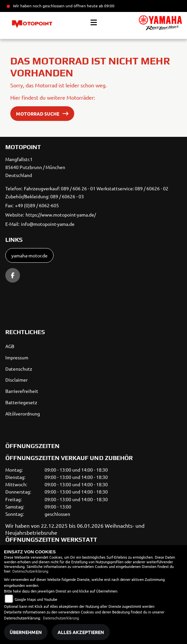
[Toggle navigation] (94, 23)
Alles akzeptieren (81, 632)
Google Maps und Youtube (36, 599)
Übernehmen (26, 632)
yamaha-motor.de (29, 255)
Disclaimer (16, 380)
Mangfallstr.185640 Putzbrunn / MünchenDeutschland (35, 167)
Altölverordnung (23, 414)
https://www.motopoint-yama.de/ (61, 215)
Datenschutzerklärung (30, 571)
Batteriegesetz (21, 402)
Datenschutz (19, 369)
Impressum (17, 357)
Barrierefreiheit (22, 391)
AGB (10, 346)
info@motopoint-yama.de (48, 224)
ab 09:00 (106, 6)
